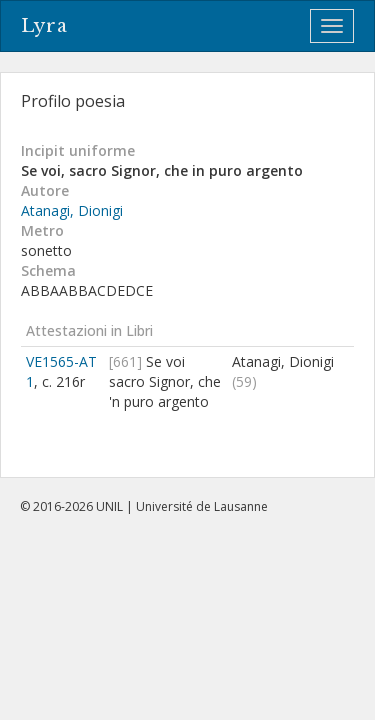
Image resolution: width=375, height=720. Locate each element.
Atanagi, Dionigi (72, 210)
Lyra (44, 26)
